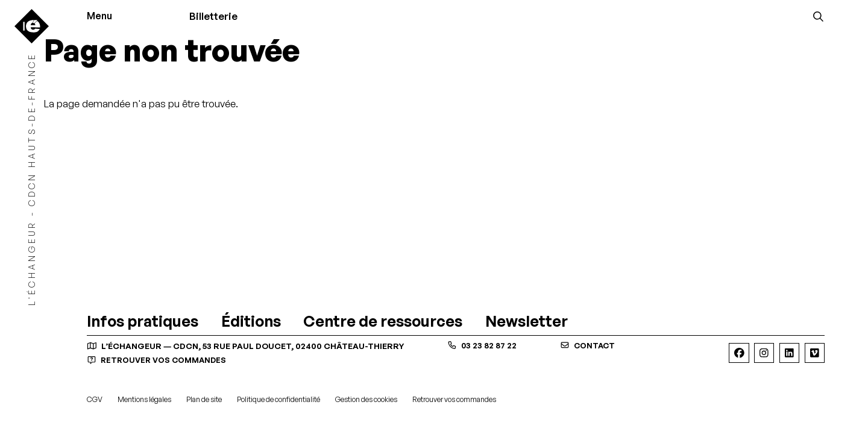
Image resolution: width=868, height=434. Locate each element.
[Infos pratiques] (143, 322)
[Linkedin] (789, 353)
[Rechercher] (818, 16)
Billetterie (217, 16)
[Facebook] (739, 353)
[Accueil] (31, 26)
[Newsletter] (527, 322)
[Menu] (105, 17)
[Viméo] (815, 353)
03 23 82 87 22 (483, 346)
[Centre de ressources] (383, 322)
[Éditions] (251, 322)
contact (590, 346)
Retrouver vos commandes (159, 360)
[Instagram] (764, 353)
